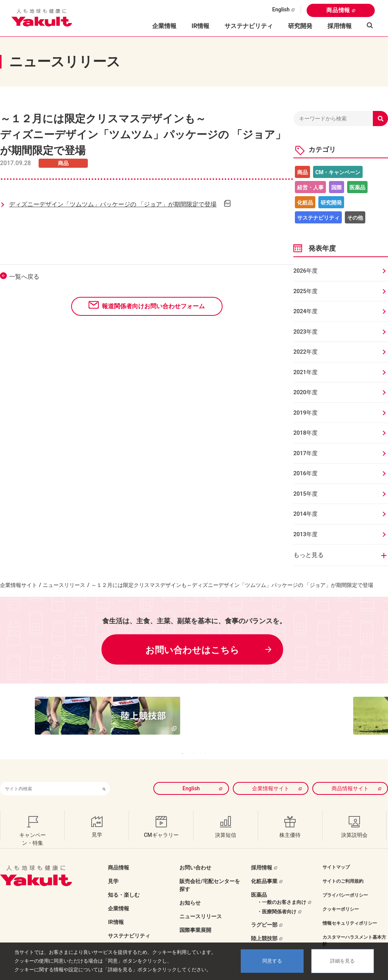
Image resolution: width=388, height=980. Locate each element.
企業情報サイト (19, 585)
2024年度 (305, 311)
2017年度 (305, 453)
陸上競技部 (264, 923)
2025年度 (305, 291)
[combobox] (49, 773)
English (281, 9)
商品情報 (338, 10)
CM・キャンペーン (338, 172)
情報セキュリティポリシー (350, 908)
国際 (337, 187)
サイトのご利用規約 (343, 866)
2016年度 (305, 473)
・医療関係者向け (277, 896)
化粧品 (305, 203)
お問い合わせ (195, 852)
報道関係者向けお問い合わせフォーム (153, 306)
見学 (113, 866)
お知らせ (190, 887)
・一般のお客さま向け (282, 887)
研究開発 (300, 26)
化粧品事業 (264, 866)
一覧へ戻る (24, 277)
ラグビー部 (264, 909)
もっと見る (309, 555)
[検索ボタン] (104, 773)
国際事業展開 (195, 914)
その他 (355, 218)
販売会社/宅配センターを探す (210, 870)
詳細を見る (342, 961)
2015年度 (305, 494)
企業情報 (118, 893)
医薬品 (357, 187)
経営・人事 (310, 187)
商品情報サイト (350, 773)
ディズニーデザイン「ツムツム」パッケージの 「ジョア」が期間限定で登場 (113, 204)
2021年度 (305, 372)
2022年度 (305, 352)
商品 (302, 172)
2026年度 (305, 271)
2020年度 (305, 392)
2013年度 (305, 534)
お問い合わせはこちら (192, 650)
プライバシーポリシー (345, 880)
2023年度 (305, 332)
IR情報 (116, 907)
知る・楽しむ (124, 879)
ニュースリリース (64, 585)
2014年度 (305, 514)
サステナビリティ (249, 26)
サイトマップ (336, 852)
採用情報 (340, 26)
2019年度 (305, 413)
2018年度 (305, 433)
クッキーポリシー (341, 894)
